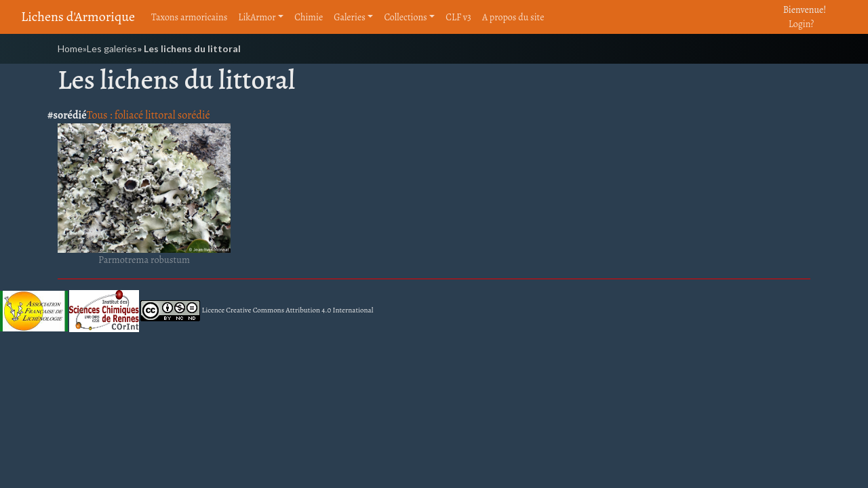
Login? (802, 24)
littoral (160, 115)
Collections (405, 17)
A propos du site (513, 17)
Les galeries (112, 48)
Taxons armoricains (189, 17)
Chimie (309, 17)
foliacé (129, 115)
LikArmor (257, 17)
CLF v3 (458, 17)
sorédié (194, 115)
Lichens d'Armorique (78, 17)
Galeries (350, 17)
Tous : (101, 115)
